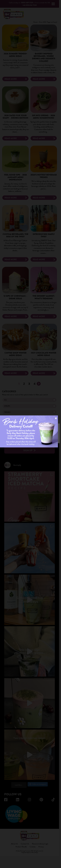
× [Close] (56, 418)
